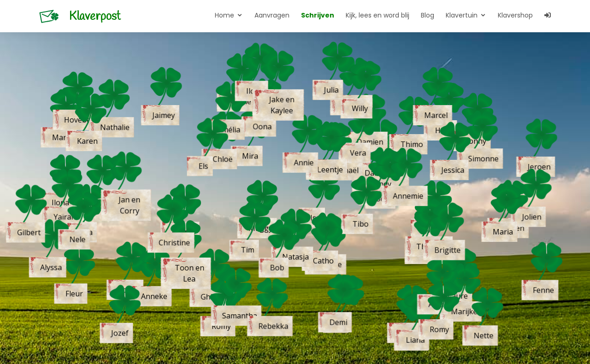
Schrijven (318, 15)
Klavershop (515, 15)
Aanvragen (272, 15)
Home (224, 15)
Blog (428, 15)
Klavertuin (462, 15)
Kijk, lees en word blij (378, 15)
